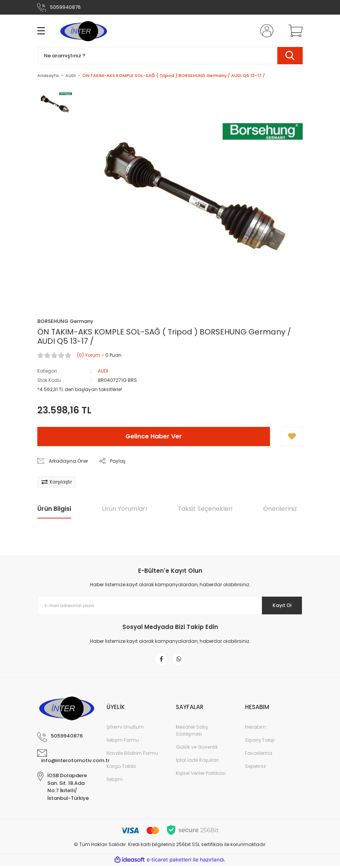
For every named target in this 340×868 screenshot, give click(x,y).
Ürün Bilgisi (54, 509)
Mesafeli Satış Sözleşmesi (192, 733)
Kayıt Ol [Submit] (277, 605)
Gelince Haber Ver (154, 436)
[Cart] (294, 31)
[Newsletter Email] (170, 605)
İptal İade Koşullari (197, 763)
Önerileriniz (280, 509)
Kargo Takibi (121, 769)
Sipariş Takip (260, 743)
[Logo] (83, 31)
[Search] (170, 56)
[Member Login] (265, 31)
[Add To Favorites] (292, 437)
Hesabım (256, 730)
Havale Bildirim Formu (132, 756)
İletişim (115, 782)
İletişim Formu (123, 743)
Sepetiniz (255, 769)
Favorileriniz (259, 756)
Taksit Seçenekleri (205, 509)
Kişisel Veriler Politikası (201, 776)
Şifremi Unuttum (125, 730)
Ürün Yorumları (124, 509)
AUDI (103, 371)
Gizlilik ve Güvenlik (197, 750)
